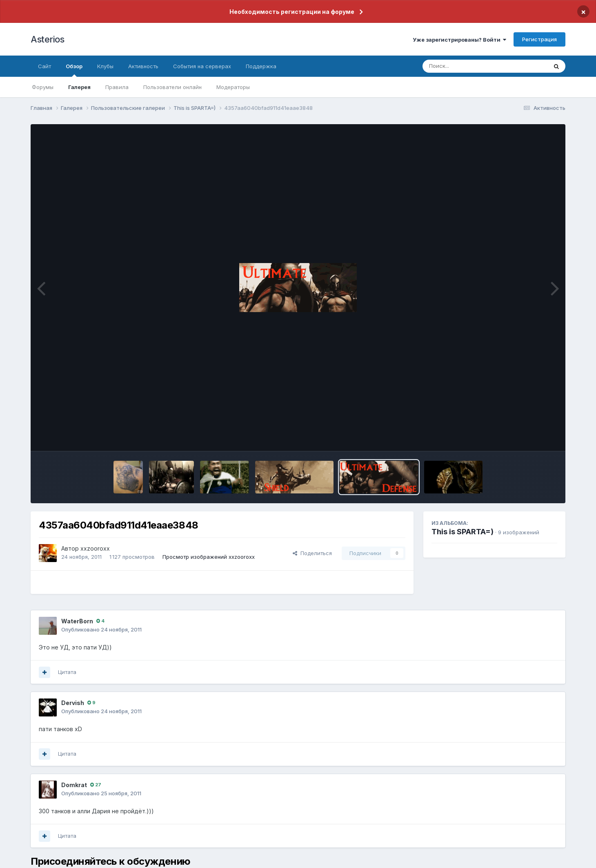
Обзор (74, 70)
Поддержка (261, 66)
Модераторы (233, 87)
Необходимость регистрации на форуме (292, 12)
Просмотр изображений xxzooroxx (209, 557)
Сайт (44, 66)
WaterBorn (77, 621)
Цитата (67, 672)
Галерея (79, 87)
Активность (143, 66)
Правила (117, 87)
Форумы (43, 87)
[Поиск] (469, 66)
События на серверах (202, 66)
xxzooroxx (95, 548)
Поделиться (312, 553)
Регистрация (539, 39)
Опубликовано (101, 629)
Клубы (105, 66)
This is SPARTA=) (463, 532)
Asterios (47, 39)
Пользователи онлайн (172, 87)
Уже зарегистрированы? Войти (459, 40)
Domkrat (74, 785)
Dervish (73, 703)
